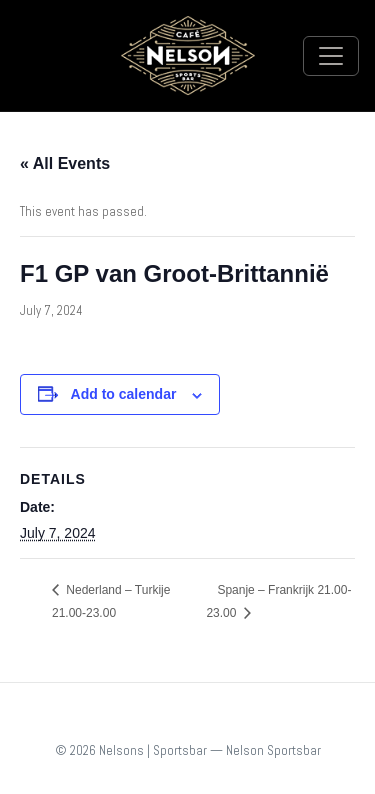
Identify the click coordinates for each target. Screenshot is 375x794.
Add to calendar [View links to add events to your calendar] (124, 394)
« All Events (65, 163)
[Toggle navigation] (331, 56)
